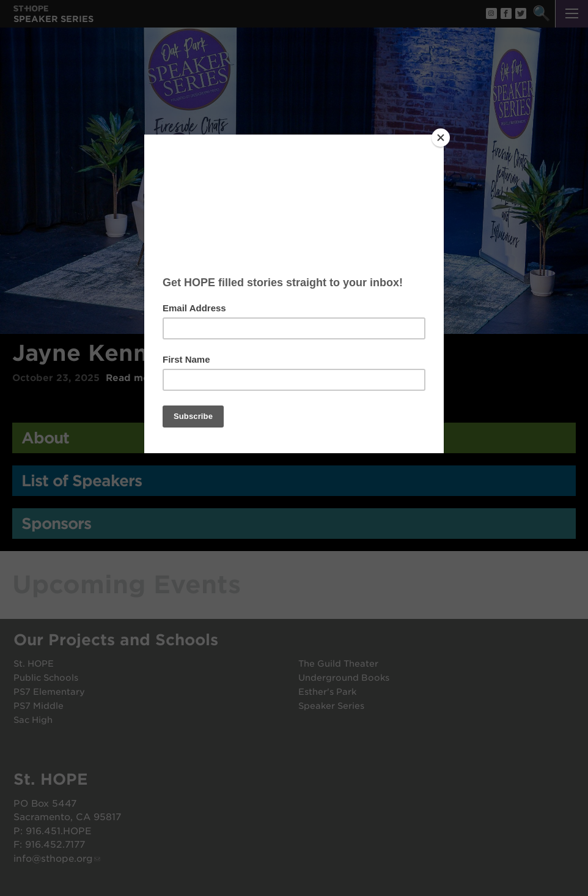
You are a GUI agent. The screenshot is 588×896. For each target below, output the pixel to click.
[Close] (441, 138)
